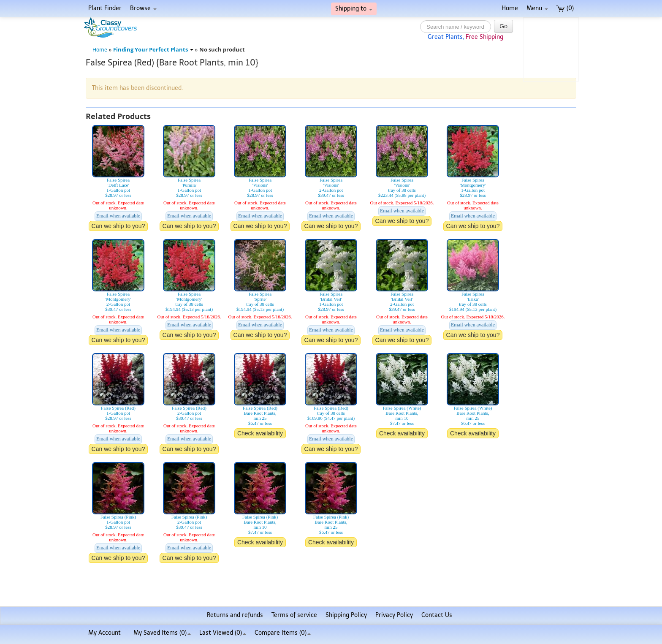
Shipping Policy (346, 615)
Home (510, 8)
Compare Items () (283, 633)
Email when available (118, 216)
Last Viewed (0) (223, 633)
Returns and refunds (235, 615)
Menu (537, 8)
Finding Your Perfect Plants (153, 50)
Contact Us (437, 615)
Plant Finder (105, 8)
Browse (143, 8)
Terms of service (294, 615)
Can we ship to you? (118, 226)
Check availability (260, 433)
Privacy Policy (394, 615)
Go (503, 26)
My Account (104, 633)
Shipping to (354, 9)
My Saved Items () (162, 633)
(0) (565, 8)
